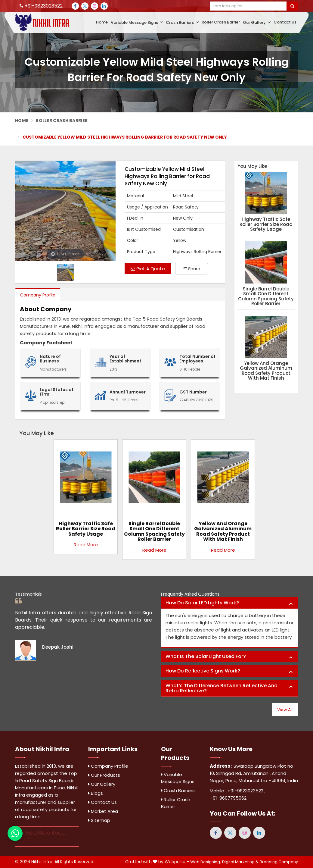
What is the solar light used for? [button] (206, 656)
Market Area (103, 811)
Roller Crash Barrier (221, 22)
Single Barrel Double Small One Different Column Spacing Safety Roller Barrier (266, 296)
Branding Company (279, 862)
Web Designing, (206, 862)
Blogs (96, 793)
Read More (86, 545)
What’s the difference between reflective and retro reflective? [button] (222, 688)
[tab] (229, 603)
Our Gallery (257, 22)
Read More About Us (45, 836)
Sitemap (99, 820)
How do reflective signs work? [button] (203, 671)
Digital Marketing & (240, 862)
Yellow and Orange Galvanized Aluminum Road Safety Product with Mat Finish (266, 371)
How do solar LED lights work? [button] (202, 603)
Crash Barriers (182, 22)
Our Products (104, 775)
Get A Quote (148, 269)
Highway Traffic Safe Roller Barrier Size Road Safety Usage (266, 224)
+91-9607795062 (228, 798)
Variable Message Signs (137, 22)
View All (285, 710)
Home (102, 22)
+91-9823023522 (41, 6)
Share (192, 269)
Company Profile (38, 295)
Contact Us (285, 22)
